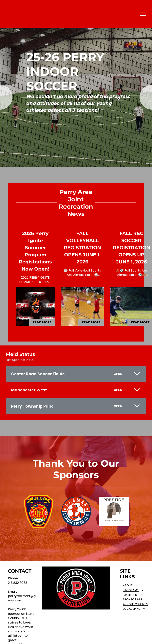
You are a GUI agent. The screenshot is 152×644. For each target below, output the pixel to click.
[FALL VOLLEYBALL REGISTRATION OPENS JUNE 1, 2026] (82, 307)
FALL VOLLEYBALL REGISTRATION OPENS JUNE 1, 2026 (82, 248)
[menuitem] (135, 586)
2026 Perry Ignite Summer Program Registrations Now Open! (35, 251)
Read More (42, 322)
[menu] (143, 14)
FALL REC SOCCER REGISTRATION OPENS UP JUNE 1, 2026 (131, 248)
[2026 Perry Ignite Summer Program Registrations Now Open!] (35, 307)
